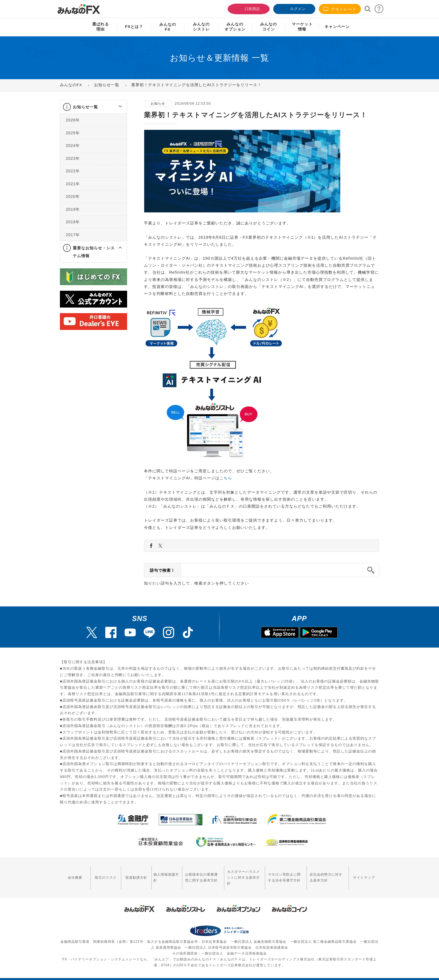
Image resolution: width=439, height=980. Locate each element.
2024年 (73, 146)
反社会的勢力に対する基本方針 (327, 874)
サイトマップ (365, 874)
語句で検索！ (162, 570)
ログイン (294, 8)
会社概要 (74, 874)
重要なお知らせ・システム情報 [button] (94, 252)
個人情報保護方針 (160, 874)
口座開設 (248, 8)
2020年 (73, 196)
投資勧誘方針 (132, 874)
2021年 (73, 184)
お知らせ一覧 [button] (85, 107)
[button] (115, 107)
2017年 (73, 235)
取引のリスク (103, 874)
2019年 (73, 209)
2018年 (73, 222)
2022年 (73, 171)
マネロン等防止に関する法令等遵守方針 (283, 874)
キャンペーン (337, 27)
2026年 (73, 120)
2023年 (73, 158)
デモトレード (340, 9)
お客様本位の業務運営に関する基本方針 (195, 874)
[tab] (94, 107)
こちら (226, 478)
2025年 (73, 133)
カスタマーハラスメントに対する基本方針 (240, 874)
